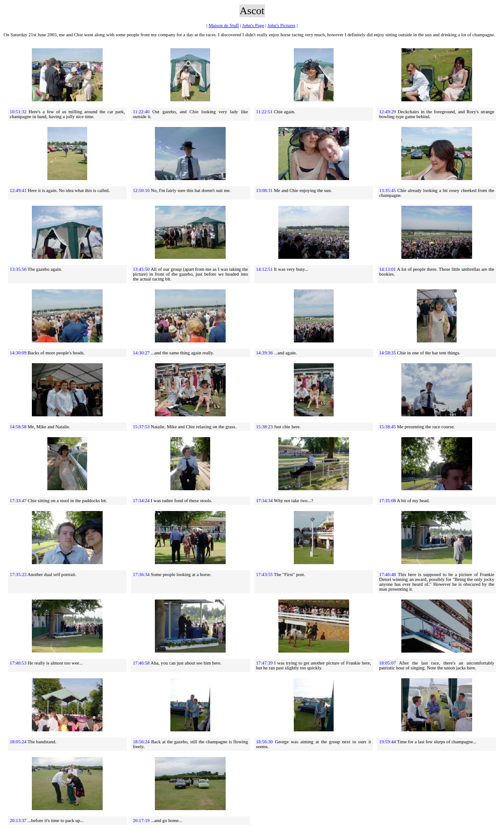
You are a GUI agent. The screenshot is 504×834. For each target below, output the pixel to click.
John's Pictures (281, 25)
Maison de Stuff (223, 25)
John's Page (253, 25)
